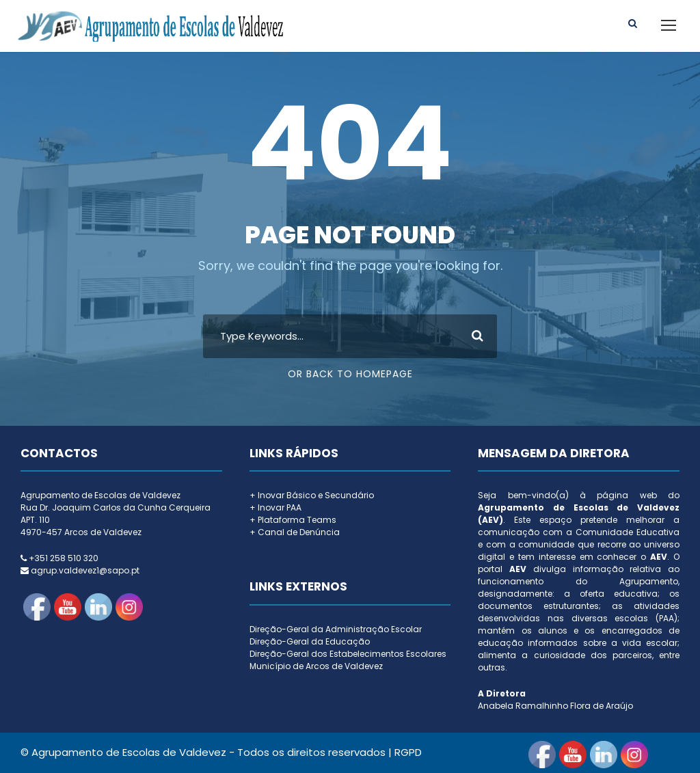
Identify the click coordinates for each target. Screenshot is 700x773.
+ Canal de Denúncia (295, 532)
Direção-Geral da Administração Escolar (336, 629)
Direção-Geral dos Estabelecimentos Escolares (348, 654)
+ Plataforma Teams (293, 520)
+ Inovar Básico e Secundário (312, 495)
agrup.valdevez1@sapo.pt (85, 570)
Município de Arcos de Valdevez (316, 666)
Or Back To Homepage (350, 374)
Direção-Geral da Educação (310, 641)
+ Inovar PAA (275, 507)
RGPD (408, 752)
